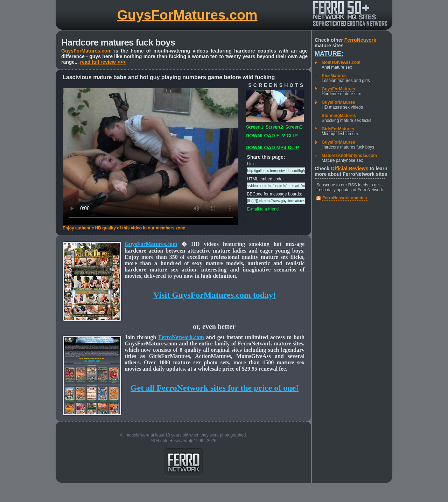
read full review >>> (103, 62)
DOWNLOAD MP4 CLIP (272, 147)
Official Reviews (349, 169)
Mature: (329, 54)
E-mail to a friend (263, 209)
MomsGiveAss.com (341, 62)
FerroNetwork (360, 40)
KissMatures (334, 76)
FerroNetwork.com (181, 337)
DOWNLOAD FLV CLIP (272, 136)
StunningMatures (339, 116)
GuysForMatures (338, 89)
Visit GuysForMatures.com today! (215, 295)
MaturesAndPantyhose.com (349, 156)
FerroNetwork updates (345, 198)
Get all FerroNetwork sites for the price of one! (215, 388)
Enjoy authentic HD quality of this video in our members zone (124, 228)
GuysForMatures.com (187, 15)
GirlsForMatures (338, 129)
